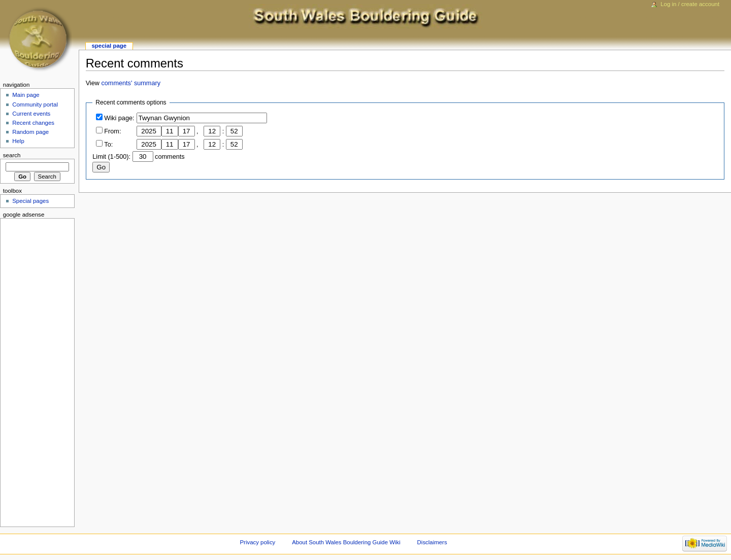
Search (12, 155)
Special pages (30, 201)
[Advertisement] (34, 371)
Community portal (35, 104)
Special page (109, 46)
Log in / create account (690, 4)
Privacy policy (258, 542)
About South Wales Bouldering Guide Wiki (346, 542)
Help (18, 141)
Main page (26, 95)
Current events (31, 114)
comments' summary (131, 83)
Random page (30, 132)
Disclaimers (432, 542)
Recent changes (33, 123)
